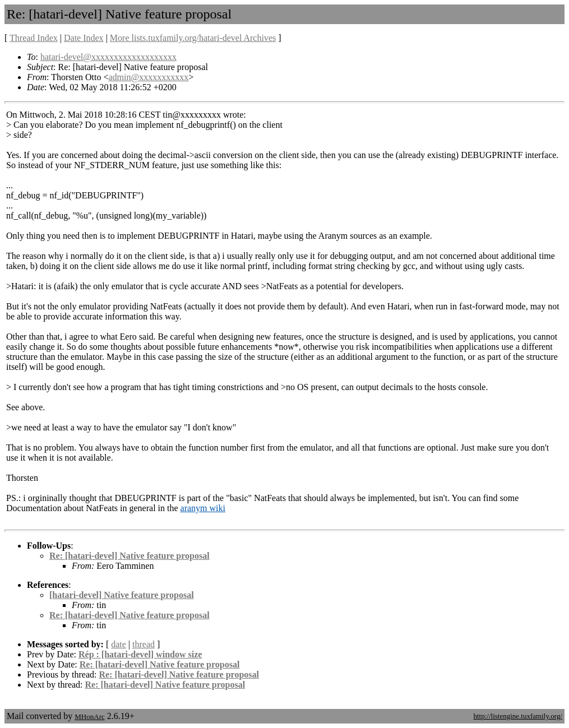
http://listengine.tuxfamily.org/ (518, 716)
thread (144, 644)
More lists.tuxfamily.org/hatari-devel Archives (193, 38)
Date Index (84, 38)
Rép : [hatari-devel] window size (140, 654)
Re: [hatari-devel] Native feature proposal (129, 556)
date (119, 644)
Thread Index (34, 38)
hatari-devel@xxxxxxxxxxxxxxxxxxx (108, 57)
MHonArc (89, 717)
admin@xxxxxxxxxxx (148, 77)
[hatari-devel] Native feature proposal (122, 595)
